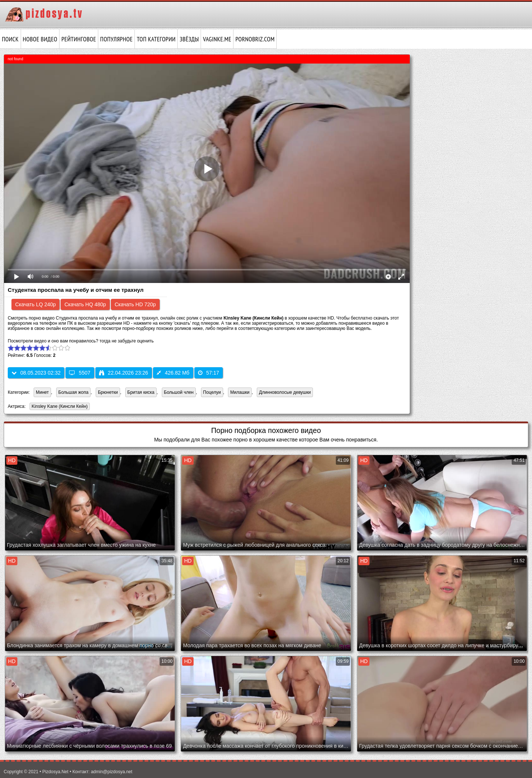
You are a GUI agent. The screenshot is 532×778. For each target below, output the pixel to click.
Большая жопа (74, 392)
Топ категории (156, 39)
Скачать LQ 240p (35, 304)
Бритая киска (141, 392)
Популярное (116, 39)
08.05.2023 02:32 (36, 373)
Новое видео (40, 39)
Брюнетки (108, 392)
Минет (42, 392)
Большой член (179, 392)
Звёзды (189, 39)
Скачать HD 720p (135, 304)
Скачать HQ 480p (85, 304)
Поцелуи (212, 392)
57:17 (209, 373)
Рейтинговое (79, 39)
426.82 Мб (173, 373)
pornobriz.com (255, 39)
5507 (80, 373)
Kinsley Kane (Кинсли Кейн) (59, 407)
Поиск (10, 39)
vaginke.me (217, 39)
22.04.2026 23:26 (124, 373)
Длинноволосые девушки (285, 392)
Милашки (240, 392)
